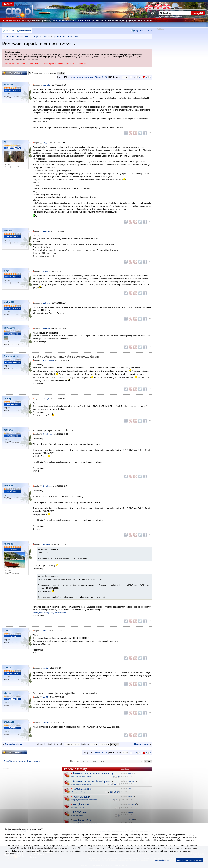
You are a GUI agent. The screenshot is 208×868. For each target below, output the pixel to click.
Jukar (7, 630)
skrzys (7, 271)
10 (150, 77)
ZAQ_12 (8, 142)
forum (8, 4)
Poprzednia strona (13, 744)
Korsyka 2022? (81, 805)
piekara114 (131, 781)
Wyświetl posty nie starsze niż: (59, 744)
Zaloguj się (10, 30)
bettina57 (131, 820)
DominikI (131, 773)
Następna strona (142, 744)
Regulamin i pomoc (143, 31)
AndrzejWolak (12, 356)
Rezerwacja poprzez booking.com (92, 781)
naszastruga (132, 804)
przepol (130, 797)
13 (115, 792)
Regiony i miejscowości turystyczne (84, 800)
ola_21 (7, 693)
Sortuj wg (90, 744)
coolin (7, 668)
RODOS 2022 (80, 812)
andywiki (9, 303)
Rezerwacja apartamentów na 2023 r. (94, 773)
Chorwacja (45, 37)
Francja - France (78, 808)
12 (111, 792)
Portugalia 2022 (82, 789)
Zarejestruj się (25, 30)
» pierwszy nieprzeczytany (80, 77)
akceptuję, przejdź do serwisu (190, 860)
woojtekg (9, 85)
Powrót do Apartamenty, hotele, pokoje (22, 761)
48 (115, 784)
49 (118, 784)
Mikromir (9, 544)
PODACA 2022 (81, 797)
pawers (8, 231)
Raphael (130, 812)
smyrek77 (9, 722)
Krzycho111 (10, 430)
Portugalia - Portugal (79, 792)
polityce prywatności (178, 851)
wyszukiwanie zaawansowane (170, 17)
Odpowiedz (14, 73)
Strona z (101, 77)
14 (118, 792)
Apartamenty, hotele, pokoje (66, 37)
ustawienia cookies (163, 860)
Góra (150, 133)
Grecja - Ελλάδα (78, 815)
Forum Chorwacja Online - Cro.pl (22, 37)
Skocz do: (75, 761)
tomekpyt (9, 328)
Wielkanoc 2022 (82, 820)
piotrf (129, 789)
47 (111, 784)
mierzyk (8, 398)
